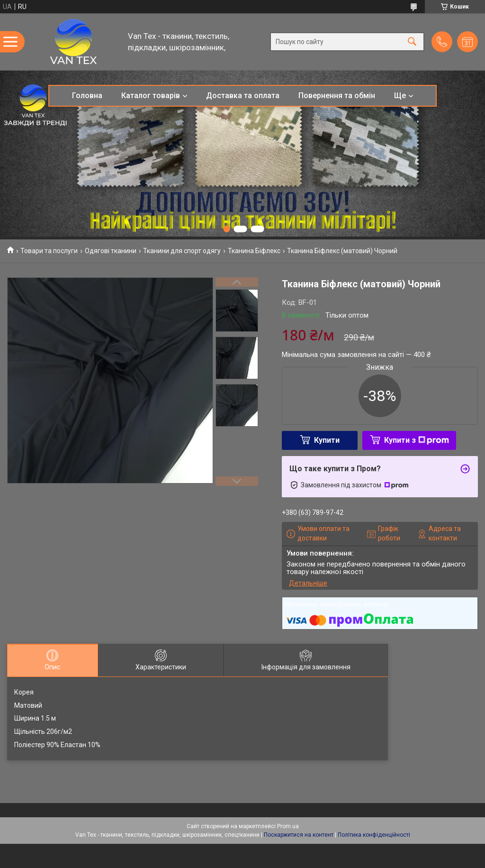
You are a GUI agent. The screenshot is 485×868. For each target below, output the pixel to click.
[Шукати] (412, 42)
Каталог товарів (151, 96)
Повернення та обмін (337, 96)
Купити (327, 440)
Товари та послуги (49, 251)
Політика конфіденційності (374, 835)
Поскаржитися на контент (299, 835)
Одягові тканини (111, 251)
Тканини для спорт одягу (182, 251)
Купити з (417, 440)
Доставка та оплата (243, 96)
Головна (87, 96)
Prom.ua (288, 826)
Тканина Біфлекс (254, 251)
